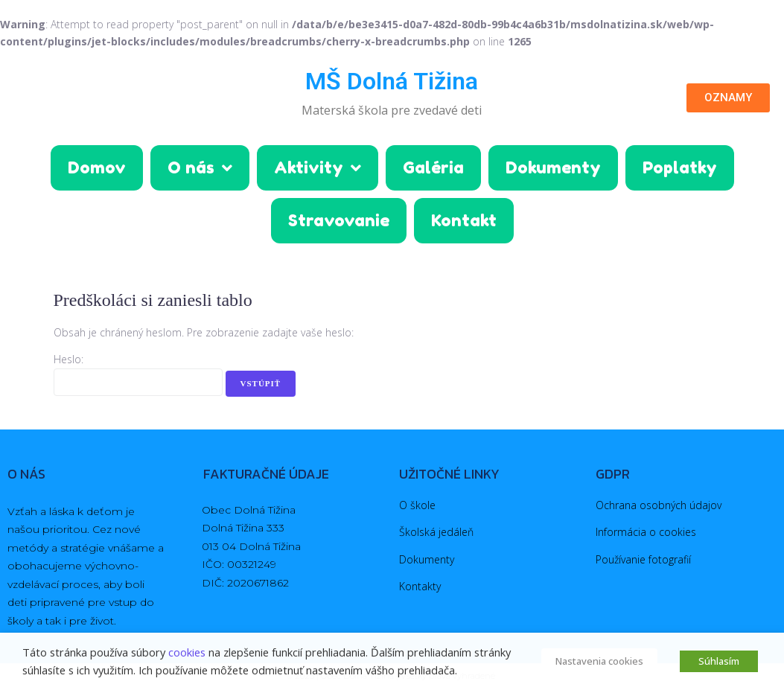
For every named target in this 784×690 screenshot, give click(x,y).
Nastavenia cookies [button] (599, 661)
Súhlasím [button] (719, 661)
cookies (187, 652)
